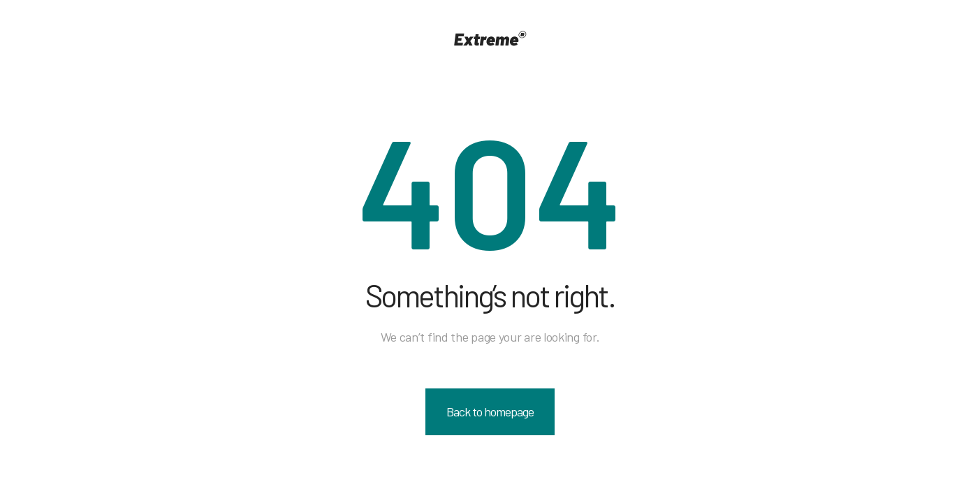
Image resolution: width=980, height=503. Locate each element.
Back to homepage (490, 411)
